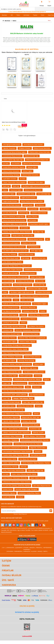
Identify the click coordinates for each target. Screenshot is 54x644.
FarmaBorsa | (19, 551)
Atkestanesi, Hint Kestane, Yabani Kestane (17, 482)
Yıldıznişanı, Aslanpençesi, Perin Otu (15, 448)
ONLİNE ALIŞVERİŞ (27, 606)
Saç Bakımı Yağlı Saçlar (29, 368)
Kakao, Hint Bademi (37, 277)
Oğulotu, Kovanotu (9, 148)
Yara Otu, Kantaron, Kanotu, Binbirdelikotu (17, 391)
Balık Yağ (16, 186)
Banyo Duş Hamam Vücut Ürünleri (14, 220)
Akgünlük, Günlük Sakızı (38, 448)
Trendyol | (40, 548)
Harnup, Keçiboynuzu (10, 228)
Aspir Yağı (6, 398)
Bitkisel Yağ (7, 379)
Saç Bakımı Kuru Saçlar (11, 296)
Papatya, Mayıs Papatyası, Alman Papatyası (17, 232)
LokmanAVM (27, 636)
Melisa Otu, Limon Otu (25, 406)
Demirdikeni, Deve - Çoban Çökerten (15, 395)
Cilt (12, 15)
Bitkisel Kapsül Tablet (27, 254)
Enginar (47, 379)
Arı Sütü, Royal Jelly (9, 213)
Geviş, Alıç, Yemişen (10, 254)
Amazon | (33, 548)
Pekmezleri (37, 387)
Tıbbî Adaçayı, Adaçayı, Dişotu (13, 387)
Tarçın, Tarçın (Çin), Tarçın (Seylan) (14, 182)
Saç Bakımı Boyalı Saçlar (11, 258)
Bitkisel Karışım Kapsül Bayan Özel (37, 160)
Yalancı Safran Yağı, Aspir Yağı (13, 160)
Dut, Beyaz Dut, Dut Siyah (28, 459)
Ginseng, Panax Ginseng (26, 361)
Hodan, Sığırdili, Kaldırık (11, 463)
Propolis (23, 315)
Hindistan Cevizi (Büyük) (31, 425)
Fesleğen (6, 235)
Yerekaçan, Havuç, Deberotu (12, 436)
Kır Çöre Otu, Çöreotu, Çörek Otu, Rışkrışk (16, 486)
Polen (5, 292)
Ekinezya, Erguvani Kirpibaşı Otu (14, 289)
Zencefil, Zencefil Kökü (10, 273)
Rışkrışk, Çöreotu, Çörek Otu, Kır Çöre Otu (16, 304)
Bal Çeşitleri (33, 220)
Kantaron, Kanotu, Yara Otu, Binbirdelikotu (17, 364)
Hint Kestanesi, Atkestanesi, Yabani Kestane (17, 451)
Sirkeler (43, 311)
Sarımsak (38, 376)
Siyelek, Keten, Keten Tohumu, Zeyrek (15, 455)
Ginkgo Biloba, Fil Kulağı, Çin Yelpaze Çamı (17, 345)
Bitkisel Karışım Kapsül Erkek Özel (14, 209)
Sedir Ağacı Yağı (36, 251)
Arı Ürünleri (16, 163)
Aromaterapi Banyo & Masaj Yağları (15, 152)
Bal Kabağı (26, 258)
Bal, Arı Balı (40, 281)
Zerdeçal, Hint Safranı (10, 323)
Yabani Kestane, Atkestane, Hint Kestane (35, 296)
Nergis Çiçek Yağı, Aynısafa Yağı (23, 235)
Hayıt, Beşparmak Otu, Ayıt (12, 372)
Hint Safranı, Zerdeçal (38, 455)
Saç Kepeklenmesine (37, 395)
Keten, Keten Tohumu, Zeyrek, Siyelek (24, 474)
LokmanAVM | (11, 548)
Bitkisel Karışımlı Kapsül (11, 243)
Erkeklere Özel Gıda (29, 243)
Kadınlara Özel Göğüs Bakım (37, 289)
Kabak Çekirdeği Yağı (32, 156)
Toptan (35, 15)
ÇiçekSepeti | (19, 548)
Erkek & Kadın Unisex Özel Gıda (40, 152)
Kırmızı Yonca (8, 489)
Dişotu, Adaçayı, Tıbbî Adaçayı (35, 436)
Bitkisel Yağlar (32, 167)
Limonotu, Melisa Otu (29, 307)
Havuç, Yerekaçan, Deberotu (12, 357)
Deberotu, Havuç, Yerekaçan (39, 315)
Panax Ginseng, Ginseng (11, 175)
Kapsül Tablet (28, 205)
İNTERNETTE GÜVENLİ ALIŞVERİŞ (27, 612)
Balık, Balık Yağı (40, 285)
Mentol (36, 414)
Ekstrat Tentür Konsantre (31, 163)
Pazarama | (27, 549)
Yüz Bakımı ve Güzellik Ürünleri (34, 372)
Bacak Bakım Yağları (10, 342)
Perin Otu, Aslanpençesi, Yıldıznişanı (27, 330)
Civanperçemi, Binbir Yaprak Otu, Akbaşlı (27, 379)
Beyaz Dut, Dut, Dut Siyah (11, 425)
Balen (14, 21)
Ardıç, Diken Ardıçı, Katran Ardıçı (14, 470)
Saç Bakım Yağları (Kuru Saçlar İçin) (14, 224)
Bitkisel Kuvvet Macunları (42, 148)
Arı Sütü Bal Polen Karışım (12, 205)
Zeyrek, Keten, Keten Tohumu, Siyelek (15, 349)
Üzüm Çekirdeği (8, 281)
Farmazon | (27, 551)
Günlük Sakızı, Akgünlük (11, 417)
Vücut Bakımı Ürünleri (28, 273)
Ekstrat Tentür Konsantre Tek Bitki (32, 201)
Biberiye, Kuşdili (38, 433)
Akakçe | (41, 551)
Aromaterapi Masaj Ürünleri (12, 156)
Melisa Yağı (7, 285)
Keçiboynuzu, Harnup (10, 467)
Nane (5, 190)
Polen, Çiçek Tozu (26, 376)
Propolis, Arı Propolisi (37, 383)
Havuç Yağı (7, 300)
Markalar (4, 15)
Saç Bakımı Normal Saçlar (11, 311)
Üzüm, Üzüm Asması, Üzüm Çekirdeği (15, 277)
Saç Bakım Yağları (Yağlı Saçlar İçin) (22, 292)
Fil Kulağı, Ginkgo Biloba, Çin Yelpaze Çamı (17, 266)
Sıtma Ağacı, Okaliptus (10, 440)
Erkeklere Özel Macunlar (33, 270)
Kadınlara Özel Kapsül (31, 334)
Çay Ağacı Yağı (39, 232)
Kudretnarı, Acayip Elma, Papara (29, 493)
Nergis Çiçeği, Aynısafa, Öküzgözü (14, 326)
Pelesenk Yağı (24, 213)
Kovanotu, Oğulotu (9, 493)
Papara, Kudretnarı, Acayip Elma (14, 217)
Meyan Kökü (7, 444)
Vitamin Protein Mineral (33, 357)
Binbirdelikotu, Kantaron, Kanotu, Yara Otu (35, 440)
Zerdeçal (20, 497)
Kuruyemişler (33, 209)
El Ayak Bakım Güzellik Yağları (39, 224)
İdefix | (46, 551)
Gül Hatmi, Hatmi (9, 406)
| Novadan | (10, 551)
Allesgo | (34, 551)
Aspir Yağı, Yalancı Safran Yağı (33, 402)
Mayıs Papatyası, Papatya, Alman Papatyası (17, 353)
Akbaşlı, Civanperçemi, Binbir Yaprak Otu (16, 433)
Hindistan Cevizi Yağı (30, 311)
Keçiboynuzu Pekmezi (29, 319)
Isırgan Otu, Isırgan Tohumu (12, 270)
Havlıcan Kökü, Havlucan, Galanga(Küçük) (32, 338)
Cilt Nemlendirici (34, 247)
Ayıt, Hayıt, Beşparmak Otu (42, 486)
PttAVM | (26, 548)
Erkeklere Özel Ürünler (11, 198)
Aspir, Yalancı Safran (37, 478)
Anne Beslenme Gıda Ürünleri (33, 145)
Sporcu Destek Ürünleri (11, 307)
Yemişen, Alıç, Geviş (29, 421)
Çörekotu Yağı (8, 330)
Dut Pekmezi (40, 205)
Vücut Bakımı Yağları (40, 304)
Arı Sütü (6, 163)
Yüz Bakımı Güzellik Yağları (12, 334)
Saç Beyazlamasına (20, 383)
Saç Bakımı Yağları (9, 361)
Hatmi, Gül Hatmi (27, 300)
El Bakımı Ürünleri (25, 148)
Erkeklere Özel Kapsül (44, 292)
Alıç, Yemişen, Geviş (10, 459)
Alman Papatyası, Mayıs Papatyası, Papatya (36, 463)
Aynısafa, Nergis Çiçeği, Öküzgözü (26, 489)
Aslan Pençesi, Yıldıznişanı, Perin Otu (15, 478)
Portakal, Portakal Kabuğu (11, 402)
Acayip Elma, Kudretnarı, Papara (14, 167)
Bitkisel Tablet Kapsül (10, 315)
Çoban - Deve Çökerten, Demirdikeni (15, 429)
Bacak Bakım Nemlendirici (23, 285)
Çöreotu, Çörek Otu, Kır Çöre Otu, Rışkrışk (28, 444)
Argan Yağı (7, 383)
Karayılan (38, 451)
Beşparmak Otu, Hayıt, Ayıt (31, 417)
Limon (16, 300)
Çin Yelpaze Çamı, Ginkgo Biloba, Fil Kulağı (17, 414)
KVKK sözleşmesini (8, 514)
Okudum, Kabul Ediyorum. (14, 514)
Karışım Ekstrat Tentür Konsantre (14, 247)
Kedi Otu (24, 467)
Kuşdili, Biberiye (8, 497)
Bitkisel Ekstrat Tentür (36, 239)
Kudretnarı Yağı (35, 429)
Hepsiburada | (48, 548)
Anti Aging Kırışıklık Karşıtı (12, 145)
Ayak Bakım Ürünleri (10, 179)
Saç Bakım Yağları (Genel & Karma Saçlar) (36, 186)
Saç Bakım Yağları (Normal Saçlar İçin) (15, 251)
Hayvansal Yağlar (16, 190)
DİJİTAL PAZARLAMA (27, 619)
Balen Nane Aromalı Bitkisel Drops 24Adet (14, 122)
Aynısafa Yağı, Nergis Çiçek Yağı (13, 410)
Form (43, 15)
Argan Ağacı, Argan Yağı (36, 470)
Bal (48, 239)
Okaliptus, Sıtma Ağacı (36, 182)
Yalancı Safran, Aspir (10, 376)
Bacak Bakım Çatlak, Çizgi (26, 194)
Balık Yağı (6, 186)
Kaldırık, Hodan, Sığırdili (27, 342)
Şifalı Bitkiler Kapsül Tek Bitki (13, 262)
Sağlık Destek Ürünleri (29, 198)
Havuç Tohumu (32, 217)
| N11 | (4, 548)
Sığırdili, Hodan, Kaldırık (11, 421)
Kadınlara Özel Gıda (39, 258)
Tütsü (18, 15)
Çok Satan (26, 15)
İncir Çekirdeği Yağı (44, 194)
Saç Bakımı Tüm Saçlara (36, 326)
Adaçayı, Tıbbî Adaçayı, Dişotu (23, 398)
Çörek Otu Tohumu (9, 338)
